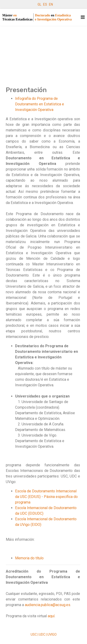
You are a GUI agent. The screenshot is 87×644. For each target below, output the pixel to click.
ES (45, 4)
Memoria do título (29, 558)
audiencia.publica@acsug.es (48, 605)
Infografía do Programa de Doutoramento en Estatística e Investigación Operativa (40, 104)
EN (51, 4)
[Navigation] (83, 17)
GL (39, 4)
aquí (51, 616)
